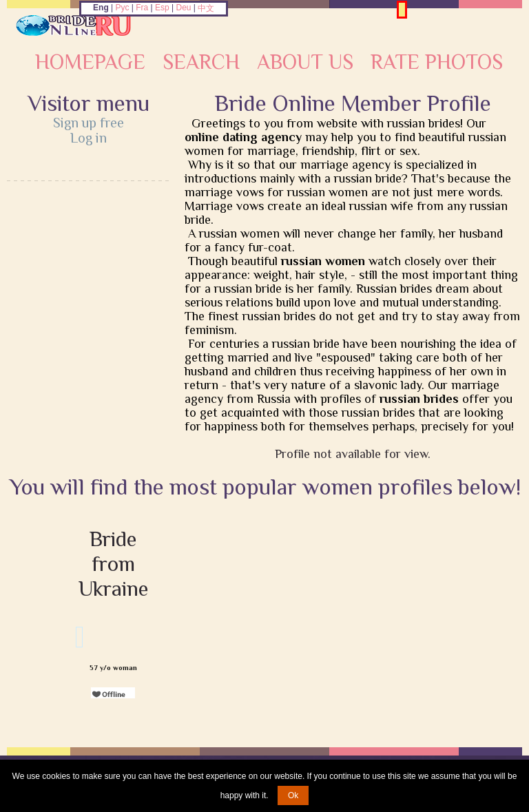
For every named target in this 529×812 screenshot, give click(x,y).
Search (201, 62)
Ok (293, 795)
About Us (305, 62)
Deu (183, 8)
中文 (206, 8)
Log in (89, 138)
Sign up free (89, 123)
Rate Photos (437, 62)
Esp (162, 8)
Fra (142, 8)
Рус (123, 8)
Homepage (90, 62)
